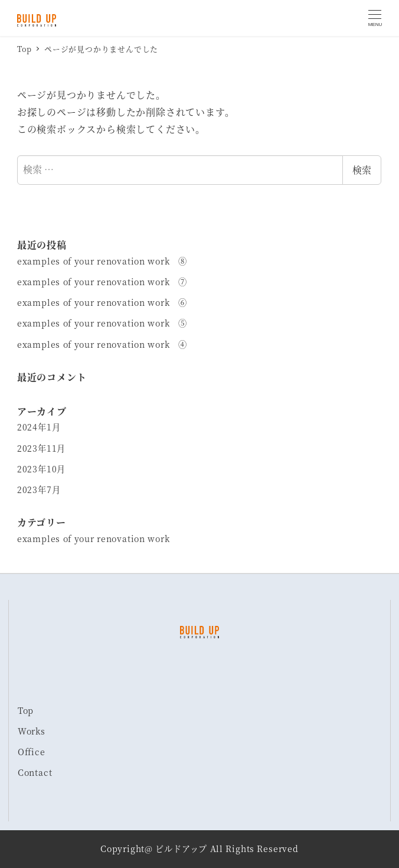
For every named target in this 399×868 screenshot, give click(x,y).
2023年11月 (41, 448)
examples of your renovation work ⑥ (102, 302)
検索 (362, 170)
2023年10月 (41, 469)
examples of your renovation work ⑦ (102, 282)
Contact (35, 772)
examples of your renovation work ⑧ (102, 261)
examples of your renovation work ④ (102, 344)
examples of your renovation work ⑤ (102, 323)
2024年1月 (39, 427)
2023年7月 (39, 490)
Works (32, 731)
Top (26, 710)
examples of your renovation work (94, 539)
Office (32, 752)
